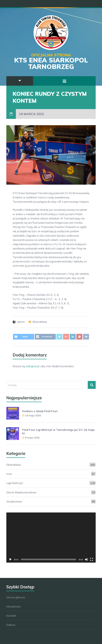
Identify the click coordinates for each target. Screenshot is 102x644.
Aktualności (14, 606)
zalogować (33, 366)
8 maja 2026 (32, 438)
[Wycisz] (86, 559)
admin (21, 322)
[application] (51, 538)
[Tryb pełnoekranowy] (92, 559)
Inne (9, 474)
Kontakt (11, 616)
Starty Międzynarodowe (21, 492)
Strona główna (16, 597)
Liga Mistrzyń (15, 483)
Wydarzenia (14, 501)
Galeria (11, 625)
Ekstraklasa (40, 322)
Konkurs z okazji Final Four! (40, 411)
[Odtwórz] (10, 559)
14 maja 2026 (33, 416)
